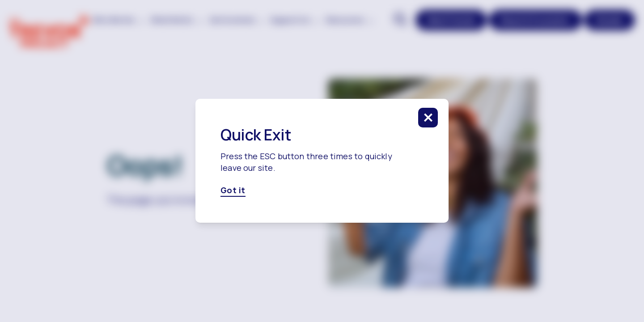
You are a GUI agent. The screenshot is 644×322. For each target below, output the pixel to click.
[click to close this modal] (428, 118)
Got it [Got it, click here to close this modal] (233, 191)
